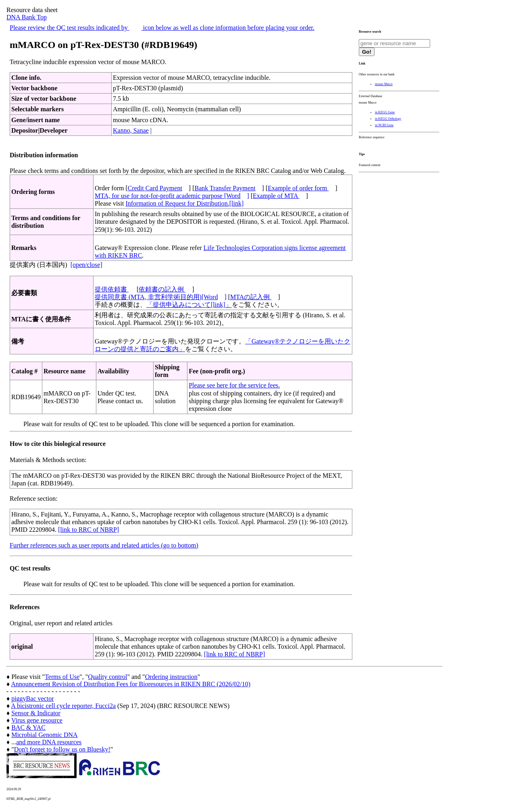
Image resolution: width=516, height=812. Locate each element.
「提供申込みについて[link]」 (189, 305)
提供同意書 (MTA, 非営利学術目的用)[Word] (161, 297)
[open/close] (86, 265)
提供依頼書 (112, 289)
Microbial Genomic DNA (44, 735)
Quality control (107, 677)
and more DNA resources (49, 742)
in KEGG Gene (385, 112)
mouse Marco (384, 84)
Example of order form (298, 188)
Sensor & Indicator (36, 713)
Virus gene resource (37, 720)
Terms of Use (62, 677)
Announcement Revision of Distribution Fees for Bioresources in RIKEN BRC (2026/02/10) (131, 684)
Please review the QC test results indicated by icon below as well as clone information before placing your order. (162, 28)
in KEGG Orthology (388, 119)
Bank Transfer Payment (225, 188)
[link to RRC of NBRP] (88, 530)
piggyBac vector (32, 699)
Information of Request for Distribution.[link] (184, 203)
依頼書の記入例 (162, 289)
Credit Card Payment (155, 188)
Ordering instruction (171, 677)
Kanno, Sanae (131, 130)
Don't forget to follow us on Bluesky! (62, 749)
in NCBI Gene (384, 125)
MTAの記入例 (251, 297)
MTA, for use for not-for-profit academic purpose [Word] (172, 196)
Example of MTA (276, 196)
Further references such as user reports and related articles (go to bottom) (104, 545)
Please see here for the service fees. (234, 385)
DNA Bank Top (27, 17)
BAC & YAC (28, 728)
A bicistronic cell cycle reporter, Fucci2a (63, 706)
